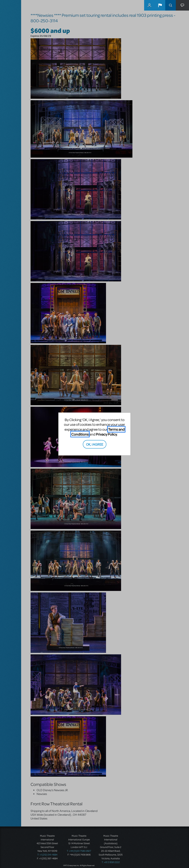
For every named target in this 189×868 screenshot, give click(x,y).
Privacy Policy (106, 434)
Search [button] (171, 5)
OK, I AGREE (95, 444)
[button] (160, 5)
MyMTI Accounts (149, 5)
